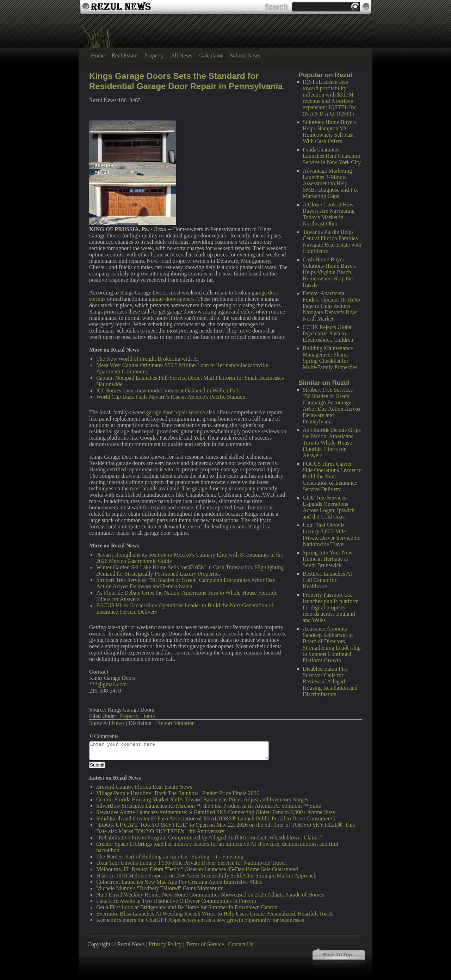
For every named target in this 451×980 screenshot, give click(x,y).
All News (182, 55)
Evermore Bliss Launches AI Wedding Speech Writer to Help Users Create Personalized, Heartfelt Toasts (215, 914)
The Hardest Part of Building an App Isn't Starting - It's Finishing (170, 857)
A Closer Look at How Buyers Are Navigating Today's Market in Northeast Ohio (329, 214)
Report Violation (176, 723)
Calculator (211, 55)
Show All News (107, 723)
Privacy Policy (165, 944)
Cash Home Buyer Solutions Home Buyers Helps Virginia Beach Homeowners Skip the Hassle (330, 272)
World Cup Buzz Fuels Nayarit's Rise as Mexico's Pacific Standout (172, 397)
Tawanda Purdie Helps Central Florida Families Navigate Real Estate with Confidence (332, 241)
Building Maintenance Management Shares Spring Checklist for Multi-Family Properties (330, 358)
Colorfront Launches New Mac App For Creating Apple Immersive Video (179, 882)
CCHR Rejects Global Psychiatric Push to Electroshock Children (328, 333)
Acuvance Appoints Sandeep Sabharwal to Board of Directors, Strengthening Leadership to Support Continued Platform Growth (332, 644)
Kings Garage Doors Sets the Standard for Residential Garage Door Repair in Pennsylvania (186, 81)
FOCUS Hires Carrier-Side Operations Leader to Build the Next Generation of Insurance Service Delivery (332, 476)
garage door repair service (176, 412)
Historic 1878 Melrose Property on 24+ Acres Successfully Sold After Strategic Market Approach (206, 876)
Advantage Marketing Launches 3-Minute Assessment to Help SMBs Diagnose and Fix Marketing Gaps (330, 183)
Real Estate (124, 55)
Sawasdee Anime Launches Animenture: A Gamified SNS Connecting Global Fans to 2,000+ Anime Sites (215, 812)
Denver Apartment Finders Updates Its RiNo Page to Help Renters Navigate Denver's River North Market (331, 306)
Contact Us (241, 944)
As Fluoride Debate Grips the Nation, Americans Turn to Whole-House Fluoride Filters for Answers (332, 443)
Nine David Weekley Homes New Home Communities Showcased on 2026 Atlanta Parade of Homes (210, 895)
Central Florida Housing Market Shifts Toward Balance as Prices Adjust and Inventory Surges (202, 799)
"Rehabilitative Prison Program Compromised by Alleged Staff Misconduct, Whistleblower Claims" (209, 838)
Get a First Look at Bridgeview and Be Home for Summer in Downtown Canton (187, 907)
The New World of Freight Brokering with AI (147, 359)
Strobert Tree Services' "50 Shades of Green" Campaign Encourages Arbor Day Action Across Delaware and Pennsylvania (331, 406)
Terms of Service (205, 944)
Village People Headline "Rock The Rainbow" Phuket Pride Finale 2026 (178, 793)
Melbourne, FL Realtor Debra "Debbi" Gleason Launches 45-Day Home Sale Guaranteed (197, 869)
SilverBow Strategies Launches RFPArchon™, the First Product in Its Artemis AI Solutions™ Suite (209, 806)
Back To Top (338, 955)
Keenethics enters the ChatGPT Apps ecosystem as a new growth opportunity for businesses (200, 920)
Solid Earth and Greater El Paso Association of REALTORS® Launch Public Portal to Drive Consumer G (216, 818)
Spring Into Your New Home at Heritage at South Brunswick (328, 559)
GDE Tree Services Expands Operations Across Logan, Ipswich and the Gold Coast (329, 507)
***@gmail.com (108, 684)
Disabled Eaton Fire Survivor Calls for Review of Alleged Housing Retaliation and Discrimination (330, 681)
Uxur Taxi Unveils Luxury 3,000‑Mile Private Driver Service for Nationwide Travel (332, 535)
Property (154, 55)
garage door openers (172, 299)
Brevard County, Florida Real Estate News (144, 787)
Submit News (245, 55)
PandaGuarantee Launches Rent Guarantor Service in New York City (332, 156)
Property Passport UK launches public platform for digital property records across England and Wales (331, 607)
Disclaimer (141, 723)
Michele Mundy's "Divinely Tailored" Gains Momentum (160, 888)
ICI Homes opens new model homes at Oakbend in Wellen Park (168, 390)
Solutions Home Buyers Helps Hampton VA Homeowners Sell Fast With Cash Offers (330, 132)
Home (98, 55)
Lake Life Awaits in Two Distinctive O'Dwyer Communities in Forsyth (176, 901)
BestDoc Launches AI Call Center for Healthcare (327, 580)
